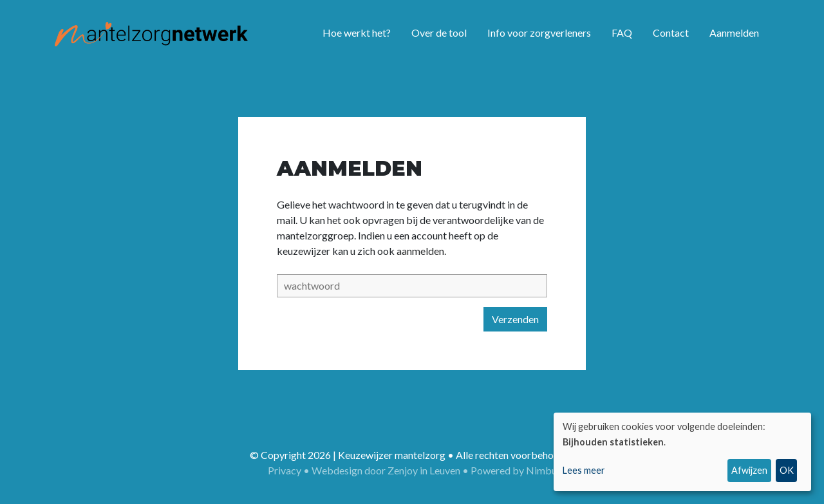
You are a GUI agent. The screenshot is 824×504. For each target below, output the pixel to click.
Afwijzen (749, 470)
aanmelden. (421, 251)
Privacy (285, 470)
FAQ (622, 33)
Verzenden (515, 319)
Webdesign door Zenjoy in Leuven (386, 470)
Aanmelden (734, 33)
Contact (671, 33)
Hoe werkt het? (357, 33)
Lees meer (584, 471)
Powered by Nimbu (514, 470)
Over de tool (439, 33)
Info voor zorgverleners (539, 33)
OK (787, 470)
